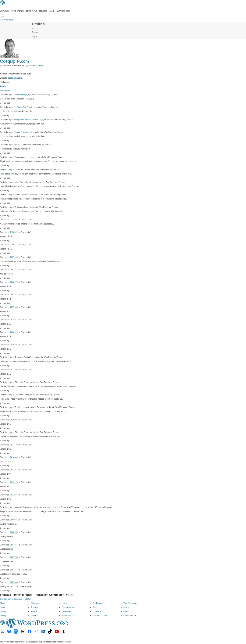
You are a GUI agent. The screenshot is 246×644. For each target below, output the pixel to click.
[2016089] (14, 457)
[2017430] (14, 445)
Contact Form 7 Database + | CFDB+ (16, 599)
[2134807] (14, 220)
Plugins (34, 612)
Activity (3, 86)
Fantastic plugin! (21, 107)
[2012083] (14, 495)
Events (96, 607)
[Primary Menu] (34, 29)
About (2, 603)
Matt (126, 607)
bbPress (128, 612)
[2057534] (14, 307)
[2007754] (14, 545)
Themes (34, 607)
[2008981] (14, 520)
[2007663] (14, 582)
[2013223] (14, 482)
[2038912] (14, 320)
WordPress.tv (68, 616)
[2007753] (14, 557)
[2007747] (14, 570)
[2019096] (14, 420)
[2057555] (14, 295)
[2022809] (14, 370)
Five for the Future (100, 616)
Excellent (18, 145)
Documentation (68, 607)
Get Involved (98, 603)
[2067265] (14, 257)
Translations (5, 90)
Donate (97, 612)
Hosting (3, 612)
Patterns (34, 616)
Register (36, 32)
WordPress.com (131, 603)
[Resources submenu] (43, 11)
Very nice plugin (21, 95)
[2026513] (14, 332)
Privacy (3, 616)
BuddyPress (130, 616)
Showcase (35, 603)
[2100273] (14, 245)
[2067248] (14, 270)
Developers (67, 612)
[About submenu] (53, 11)
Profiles (39, 24)
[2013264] (14, 470)
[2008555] (14, 532)
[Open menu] (2, 16)
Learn (64, 603)
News (2, 607)
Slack (41, 65)
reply (10, 157)
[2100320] (14, 232)
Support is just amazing (24, 132)
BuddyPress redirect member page (29, 120)
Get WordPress (6, 20)
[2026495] (14, 345)
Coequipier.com (14, 61)
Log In (35, 36)
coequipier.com (15, 78)
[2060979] (14, 282)
